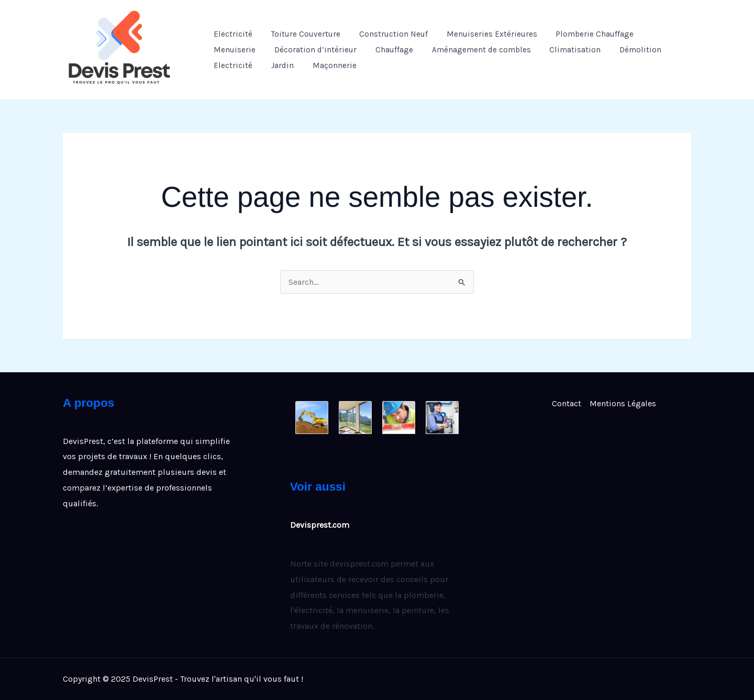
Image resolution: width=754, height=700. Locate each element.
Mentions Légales (623, 403)
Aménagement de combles (470, 50)
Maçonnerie (327, 65)
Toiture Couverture (301, 34)
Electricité (231, 34)
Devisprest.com (320, 525)
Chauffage (386, 50)
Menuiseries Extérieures (481, 34)
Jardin (278, 65)
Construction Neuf (386, 34)
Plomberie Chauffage (581, 34)
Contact (567, 403)
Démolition (624, 50)
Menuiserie (233, 50)
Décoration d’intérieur (311, 50)
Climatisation (561, 50)
